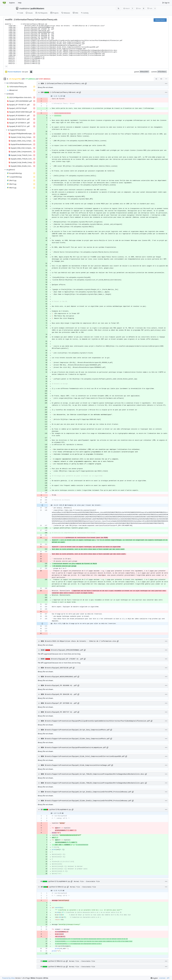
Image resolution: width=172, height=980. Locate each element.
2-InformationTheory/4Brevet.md (64, 92)
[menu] (166, 79)
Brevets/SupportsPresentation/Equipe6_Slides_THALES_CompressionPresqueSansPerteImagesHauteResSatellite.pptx (95, 783)
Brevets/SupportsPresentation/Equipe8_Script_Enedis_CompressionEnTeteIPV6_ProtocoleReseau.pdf (88, 792)
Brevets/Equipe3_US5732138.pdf (58, 668)
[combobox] (156, 79)
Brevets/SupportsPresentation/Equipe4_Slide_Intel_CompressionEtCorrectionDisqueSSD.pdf (85, 756)
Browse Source (160, 20)
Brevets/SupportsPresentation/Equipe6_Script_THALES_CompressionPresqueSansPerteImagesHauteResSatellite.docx (95, 774)
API (168, 978)
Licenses (162, 978)
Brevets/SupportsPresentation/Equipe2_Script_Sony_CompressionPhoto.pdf (77, 730)
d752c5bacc (162, 72)
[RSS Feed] (118, 8)
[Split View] (161, 79)
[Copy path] (86, 84)
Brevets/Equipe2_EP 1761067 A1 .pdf (67, 659)
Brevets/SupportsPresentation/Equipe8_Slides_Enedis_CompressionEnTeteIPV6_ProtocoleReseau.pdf (88, 801)
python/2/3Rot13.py (57, 961)
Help (20, 3)
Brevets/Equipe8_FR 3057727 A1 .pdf (61, 712)
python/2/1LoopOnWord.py (59, 881)
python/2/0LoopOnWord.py (60, 810)
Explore (12, 3)
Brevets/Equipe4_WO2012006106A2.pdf (61, 677)
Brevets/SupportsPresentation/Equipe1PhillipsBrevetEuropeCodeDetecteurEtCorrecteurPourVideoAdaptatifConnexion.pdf (97, 721)
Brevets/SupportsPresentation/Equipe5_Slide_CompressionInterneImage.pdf (78, 765)
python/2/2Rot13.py (58, 887)
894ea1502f (144, 72)
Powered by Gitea (9, 978)
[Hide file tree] (5, 79)
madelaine (24, 8)
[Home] (4, 3)
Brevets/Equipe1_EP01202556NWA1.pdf (67, 650)
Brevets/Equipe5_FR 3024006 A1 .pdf (61, 686)
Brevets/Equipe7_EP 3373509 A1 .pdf (61, 703)
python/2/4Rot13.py (57, 967)
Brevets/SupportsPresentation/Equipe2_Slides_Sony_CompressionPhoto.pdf (77, 739)
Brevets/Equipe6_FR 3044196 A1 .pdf (61, 694)
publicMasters (37, 8)
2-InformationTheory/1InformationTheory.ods (65, 84)
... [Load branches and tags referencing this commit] (6, 66)
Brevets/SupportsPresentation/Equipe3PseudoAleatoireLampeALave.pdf (75, 748)
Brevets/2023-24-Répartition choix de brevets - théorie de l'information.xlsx (81, 641)
